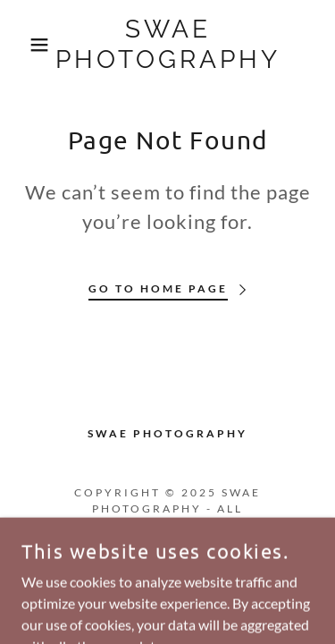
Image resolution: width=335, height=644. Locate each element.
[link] (167, 44)
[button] (26, 45)
